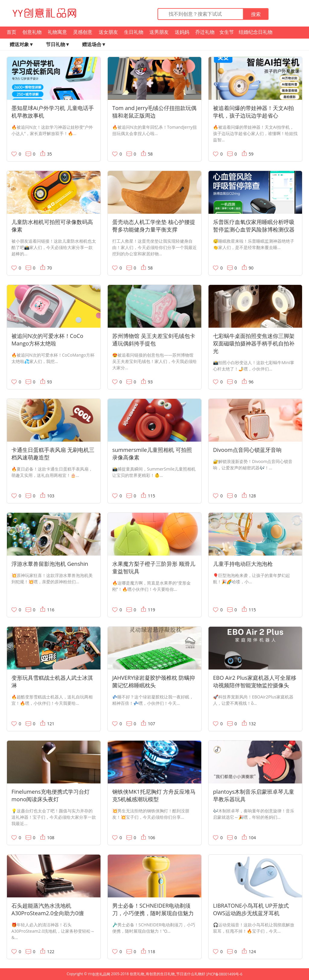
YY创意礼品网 (99, 974)
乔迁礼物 (205, 32)
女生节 (227, 32)
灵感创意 (83, 32)
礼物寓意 (57, 32)
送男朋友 (159, 32)
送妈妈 (182, 32)
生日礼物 (134, 32)
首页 (11, 32)
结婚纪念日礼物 (256, 32)
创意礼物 (32, 32)
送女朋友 (108, 32)
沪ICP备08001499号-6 (224, 974)
